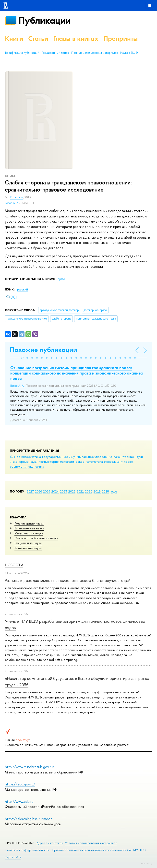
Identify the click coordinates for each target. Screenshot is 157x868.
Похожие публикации (43, 350)
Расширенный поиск (55, 53)
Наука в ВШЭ (129, 53)
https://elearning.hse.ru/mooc (29, 819)
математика (94, 461)
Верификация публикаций (22, 53)
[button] (22, 358)
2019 (97, 491)
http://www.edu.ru (19, 801)
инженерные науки (24, 461)
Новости (14, 565)
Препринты (121, 38)
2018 (105, 491)
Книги (14, 38)
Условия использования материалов (91, 843)
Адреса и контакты (50, 843)
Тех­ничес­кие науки (28, 548)
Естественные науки (29, 528)
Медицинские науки (29, 533)
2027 (30, 491)
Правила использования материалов (95, 53)
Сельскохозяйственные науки (36, 538)
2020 (89, 491)
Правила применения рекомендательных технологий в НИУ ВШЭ (99, 850)
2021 (80, 491)
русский (23, 289)
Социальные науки (28, 543)
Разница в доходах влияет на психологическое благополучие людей (68, 580)
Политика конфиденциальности (27, 850)
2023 (64, 491)
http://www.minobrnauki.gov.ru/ (30, 767)
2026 (38, 491)
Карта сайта (13, 857)
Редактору (146, 863)
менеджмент (113, 461)
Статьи (38, 38)
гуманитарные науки (128, 457)
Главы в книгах (76, 38)
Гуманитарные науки (29, 523)
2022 (72, 491)
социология (18, 466)
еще (114, 491)
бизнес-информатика (25, 457)
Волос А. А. (12, 203)
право (128, 461)
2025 (47, 491)
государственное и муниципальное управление (77, 457)
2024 (55, 491)
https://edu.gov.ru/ (20, 784)
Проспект (17, 197)
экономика (36, 466)
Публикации (44, 20)
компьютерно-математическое (62, 461)
